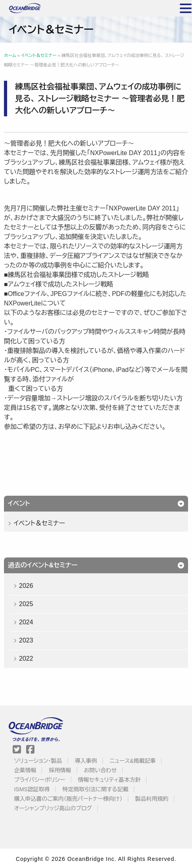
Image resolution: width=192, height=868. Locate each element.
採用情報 (60, 770)
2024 (26, 622)
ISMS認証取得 (32, 789)
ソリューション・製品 (38, 761)
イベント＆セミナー (39, 523)
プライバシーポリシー (39, 780)
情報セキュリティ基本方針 (109, 780)
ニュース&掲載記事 (133, 761)
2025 (26, 604)
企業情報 (25, 770)
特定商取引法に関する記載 (95, 789)
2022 (26, 659)
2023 (26, 640)
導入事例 (86, 761)
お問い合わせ (100, 770)
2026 (26, 586)
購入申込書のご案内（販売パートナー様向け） (68, 799)
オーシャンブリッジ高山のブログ (53, 808)
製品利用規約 (152, 799)
